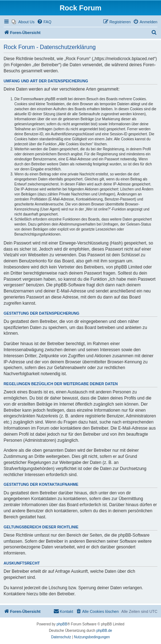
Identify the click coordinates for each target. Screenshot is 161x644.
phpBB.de (104, 631)
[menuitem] (23, 22)
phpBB (62, 624)
